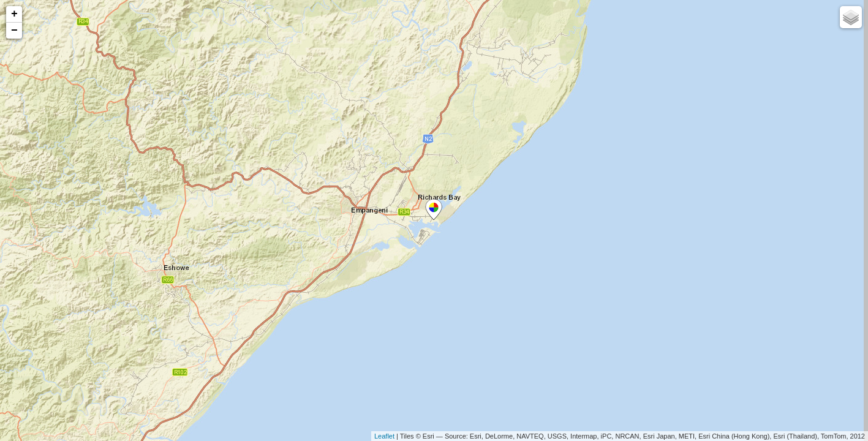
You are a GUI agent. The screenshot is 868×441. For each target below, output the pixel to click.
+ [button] (14, 14)
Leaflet (384, 436)
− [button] (14, 31)
